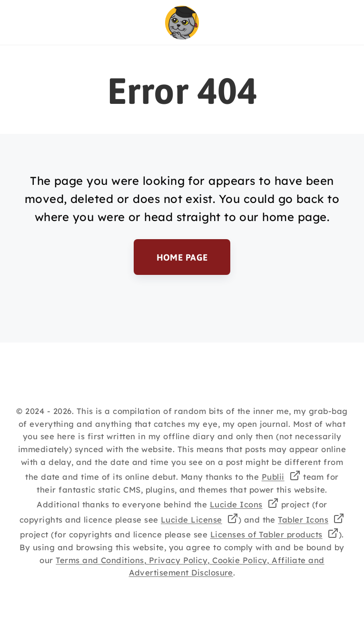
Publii (273, 477)
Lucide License (192, 520)
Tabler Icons (303, 520)
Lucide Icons (236, 504)
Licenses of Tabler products (266, 534)
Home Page (182, 257)
